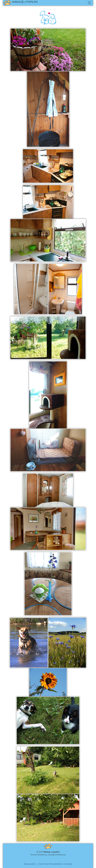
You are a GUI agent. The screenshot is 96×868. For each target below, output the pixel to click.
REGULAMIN (29, 864)
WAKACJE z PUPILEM (20, 3)
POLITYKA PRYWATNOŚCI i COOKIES (55, 864)
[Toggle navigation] (89, 3)
